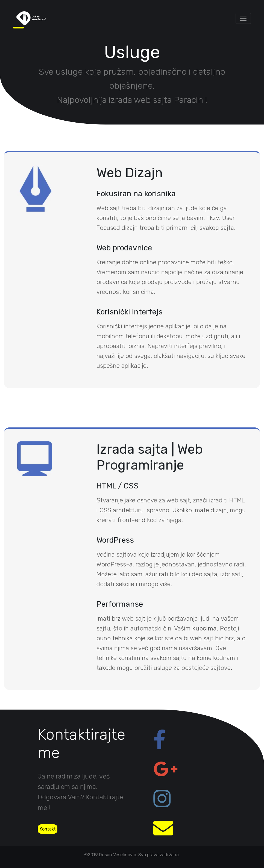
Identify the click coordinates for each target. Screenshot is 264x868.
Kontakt (48, 829)
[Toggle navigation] (243, 18)
